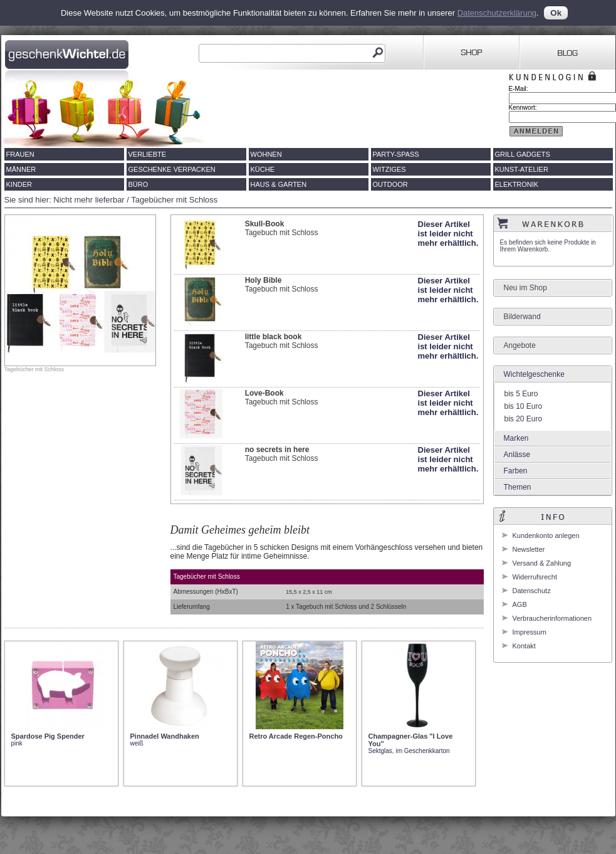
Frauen (20, 154)
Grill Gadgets (523, 154)
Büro (138, 184)
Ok (556, 13)
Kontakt (524, 646)
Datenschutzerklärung (497, 13)
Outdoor (390, 184)
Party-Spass (396, 154)
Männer (21, 169)
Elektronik (517, 184)
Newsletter (529, 549)
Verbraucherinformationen (552, 618)
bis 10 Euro (524, 406)
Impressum (530, 632)
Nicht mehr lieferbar (89, 200)
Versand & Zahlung (542, 563)
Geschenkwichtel (68, 53)
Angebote (520, 345)
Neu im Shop (525, 288)
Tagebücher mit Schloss (174, 200)
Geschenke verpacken (172, 169)
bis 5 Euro (521, 394)
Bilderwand (522, 317)
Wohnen (266, 154)
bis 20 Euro (524, 419)
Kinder (19, 184)
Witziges (389, 169)
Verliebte (148, 154)
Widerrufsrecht (535, 577)
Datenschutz (532, 591)
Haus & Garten (279, 184)
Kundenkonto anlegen (546, 535)
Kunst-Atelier (522, 169)
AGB (520, 604)
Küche (263, 169)
